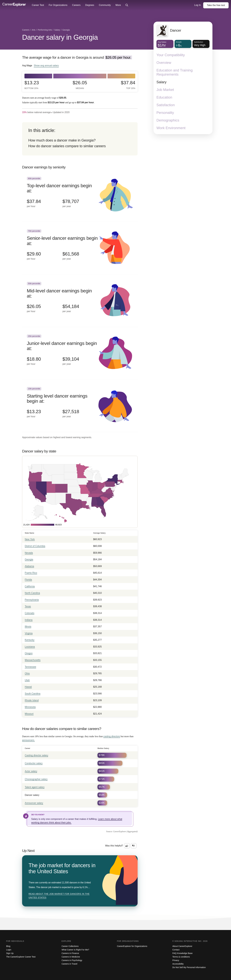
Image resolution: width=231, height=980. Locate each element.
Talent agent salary (35, 787)
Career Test (38, 5)
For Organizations (58, 5)
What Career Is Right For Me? (75, 950)
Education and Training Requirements (175, 72)
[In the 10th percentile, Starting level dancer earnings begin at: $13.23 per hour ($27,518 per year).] (80, 406)
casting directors (112, 736)
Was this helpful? (114, 846)
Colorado (30, 613)
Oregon (29, 653)
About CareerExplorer (182, 946)
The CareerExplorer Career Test (21, 957)
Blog (8, 946)
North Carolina (32, 593)
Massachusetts (33, 660)
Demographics (168, 120)
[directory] (80, 139)
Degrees (90, 5)
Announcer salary (34, 803)
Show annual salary (46, 65)
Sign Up (10, 953)
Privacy (176, 960)
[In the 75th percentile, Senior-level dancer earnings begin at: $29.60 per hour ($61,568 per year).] (80, 248)
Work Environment (171, 128)
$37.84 (128, 85)
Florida (28, 580)
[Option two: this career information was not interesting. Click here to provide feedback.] (134, 846)
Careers (76, 5)
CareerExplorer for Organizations (132, 946)
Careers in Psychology (72, 960)
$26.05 (80, 85)
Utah (27, 680)
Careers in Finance (70, 953)
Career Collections (70, 946)
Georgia (29, 559)
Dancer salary (32, 795)
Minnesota (30, 707)
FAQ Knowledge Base (182, 953)
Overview (164, 63)
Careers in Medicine (71, 957)
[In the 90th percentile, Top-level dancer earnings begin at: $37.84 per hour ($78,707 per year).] (80, 196)
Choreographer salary (36, 779)
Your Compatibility (171, 55)
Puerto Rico (31, 573)
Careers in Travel (69, 964)
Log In (198, 5)
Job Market (165, 90)
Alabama (29, 566)
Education (164, 97)
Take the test (216, 5)
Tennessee (30, 667)
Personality (165, 113)
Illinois (28, 626)
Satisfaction (166, 105)
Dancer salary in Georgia (60, 37)
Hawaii (28, 687)
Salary (161, 82)
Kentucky (30, 640)
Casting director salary (36, 755)
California (30, 586)
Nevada (29, 553)
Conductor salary (34, 763)
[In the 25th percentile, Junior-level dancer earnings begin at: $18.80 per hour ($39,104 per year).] (80, 353)
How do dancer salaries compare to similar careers (67, 146)
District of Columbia (35, 546)
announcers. (28, 740)
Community (105, 5)
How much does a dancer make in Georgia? (62, 140)
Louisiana (30, 647)
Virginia (29, 633)
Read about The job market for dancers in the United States (59, 896)
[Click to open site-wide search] (127, 5)
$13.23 (32, 85)
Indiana (29, 620)
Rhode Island (32, 700)
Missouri (29, 714)
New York (30, 539)
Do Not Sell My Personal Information (189, 967)
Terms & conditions (181, 957)
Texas (28, 606)
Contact (176, 950)
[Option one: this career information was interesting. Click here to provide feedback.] (127, 846)
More (118, 5)
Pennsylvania (32, 600)
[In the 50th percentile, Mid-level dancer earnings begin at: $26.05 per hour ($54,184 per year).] (80, 301)
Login (9, 950)
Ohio (27, 673)
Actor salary (31, 771)
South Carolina (33, 694)
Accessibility (178, 964)
